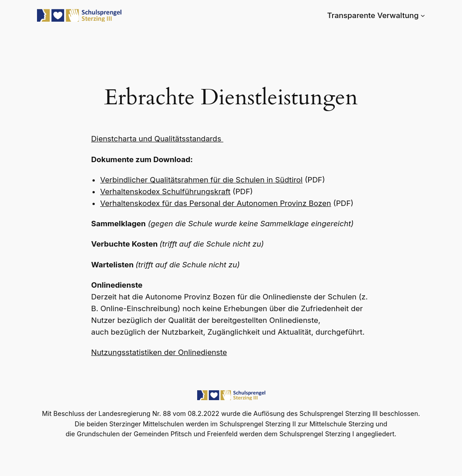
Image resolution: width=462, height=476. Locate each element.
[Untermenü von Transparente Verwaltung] (423, 15)
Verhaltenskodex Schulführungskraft (165, 191)
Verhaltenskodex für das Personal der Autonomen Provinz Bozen (216, 203)
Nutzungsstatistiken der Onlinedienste (159, 352)
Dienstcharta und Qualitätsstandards (157, 139)
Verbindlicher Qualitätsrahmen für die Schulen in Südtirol (201, 180)
